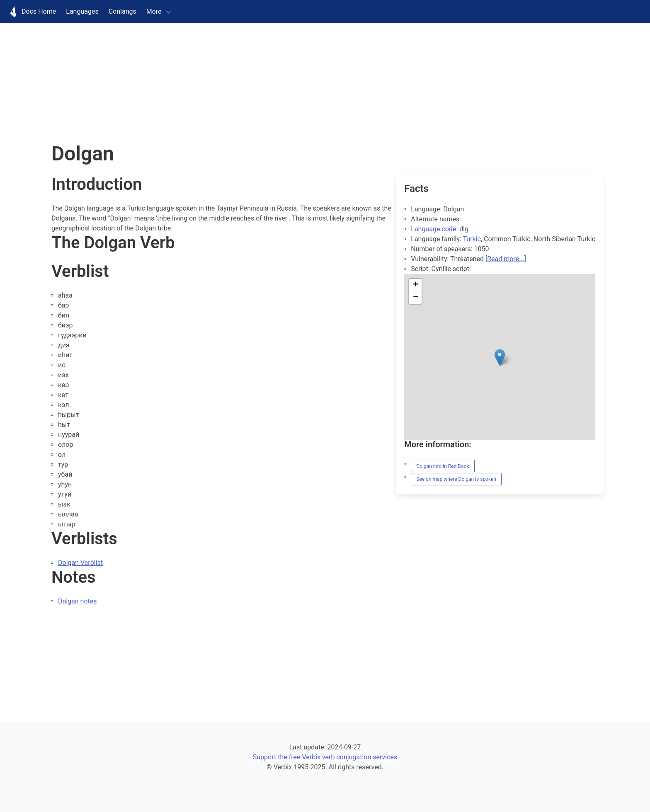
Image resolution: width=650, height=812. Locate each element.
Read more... (506, 259)
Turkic (472, 239)
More (154, 11)
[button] (500, 358)
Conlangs (122, 11)
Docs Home (30, 12)
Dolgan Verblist (80, 563)
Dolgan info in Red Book (443, 466)
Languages (82, 11)
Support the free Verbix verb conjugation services (325, 757)
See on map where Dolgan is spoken (456, 479)
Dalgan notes (78, 601)
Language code (433, 229)
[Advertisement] (249, 81)
